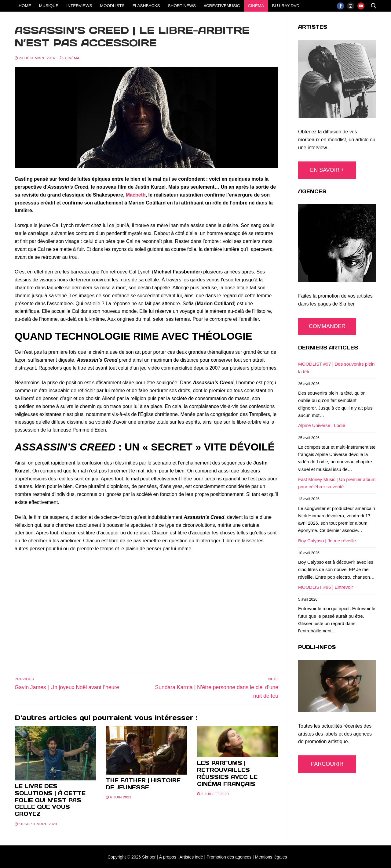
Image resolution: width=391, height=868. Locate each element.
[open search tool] (374, 6)
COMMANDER (327, 326)
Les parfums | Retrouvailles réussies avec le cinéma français (227, 773)
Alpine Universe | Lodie (322, 425)
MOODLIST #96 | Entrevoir (326, 587)
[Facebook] (340, 6)
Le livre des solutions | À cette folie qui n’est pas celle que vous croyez (50, 800)
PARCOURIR (327, 764)
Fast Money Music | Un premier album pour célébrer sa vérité (337, 483)
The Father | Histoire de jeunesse (143, 784)
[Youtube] (361, 6)
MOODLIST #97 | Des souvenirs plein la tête (336, 368)
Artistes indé (191, 857)
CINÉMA (70, 58)
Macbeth (136, 195)
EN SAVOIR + (327, 170)
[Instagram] (351, 6)
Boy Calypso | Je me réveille (327, 541)
